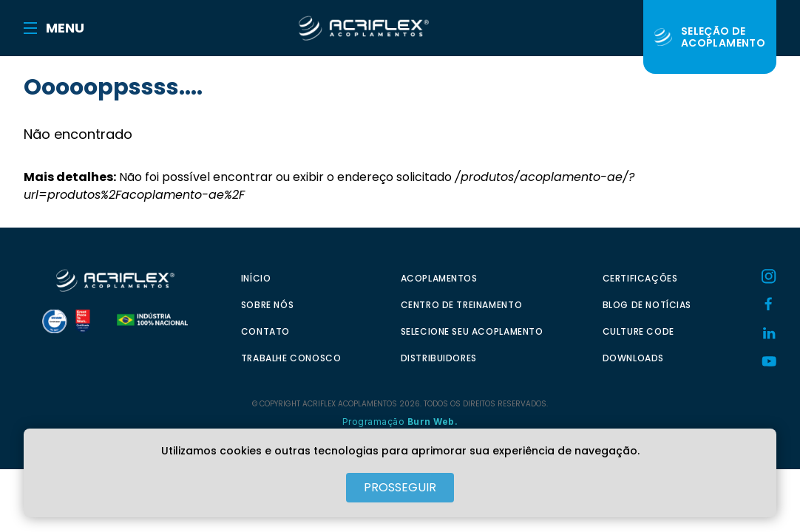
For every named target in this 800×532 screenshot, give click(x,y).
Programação (400, 422)
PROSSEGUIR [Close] (400, 487)
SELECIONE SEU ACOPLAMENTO (472, 331)
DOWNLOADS (633, 358)
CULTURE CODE (638, 331)
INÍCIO (256, 278)
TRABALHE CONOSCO (291, 358)
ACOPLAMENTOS (439, 278)
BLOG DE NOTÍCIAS (647, 305)
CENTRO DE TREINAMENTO (462, 305)
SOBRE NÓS (267, 305)
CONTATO (265, 331)
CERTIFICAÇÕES (640, 278)
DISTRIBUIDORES (439, 358)
